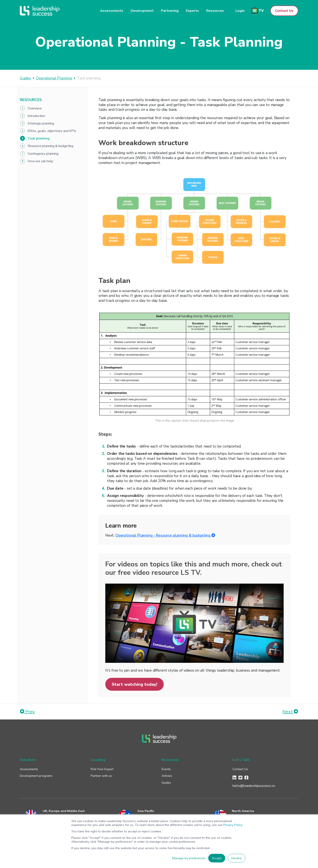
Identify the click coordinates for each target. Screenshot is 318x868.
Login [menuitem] (240, 11)
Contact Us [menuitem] (240, 769)
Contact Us (284, 11)
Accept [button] (217, 858)
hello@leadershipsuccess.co (254, 786)
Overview (35, 108)
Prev (27, 712)
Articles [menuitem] (167, 776)
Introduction (36, 116)
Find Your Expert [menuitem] (102, 769)
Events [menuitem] (166, 769)
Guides (25, 78)
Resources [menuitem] (215, 11)
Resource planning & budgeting (50, 146)
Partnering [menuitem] (170, 11)
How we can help (40, 161)
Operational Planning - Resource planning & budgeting (165, 535)
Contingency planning (43, 154)
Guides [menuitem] (166, 783)
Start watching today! (135, 684)
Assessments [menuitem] (112, 11)
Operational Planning (54, 78)
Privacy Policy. (233, 825)
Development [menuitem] (142, 11)
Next (290, 712)
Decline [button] (237, 858)
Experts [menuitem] (192, 11)
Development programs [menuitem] (36, 776)
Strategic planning (41, 123)
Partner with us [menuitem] (101, 776)
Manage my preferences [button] (189, 858)
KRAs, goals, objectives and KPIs (52, 131)
